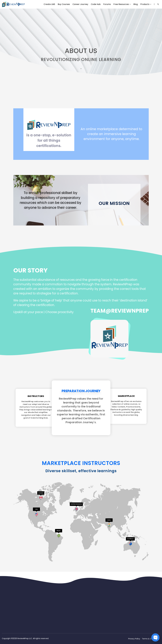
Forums (107, 4)
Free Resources (121, 4)
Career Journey (80, 4)
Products (145, 4)
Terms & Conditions (151, 639)
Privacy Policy (134, 639)
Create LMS (49, 4)
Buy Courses (64, 4)
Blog (136, 4)
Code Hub (96, 4)
